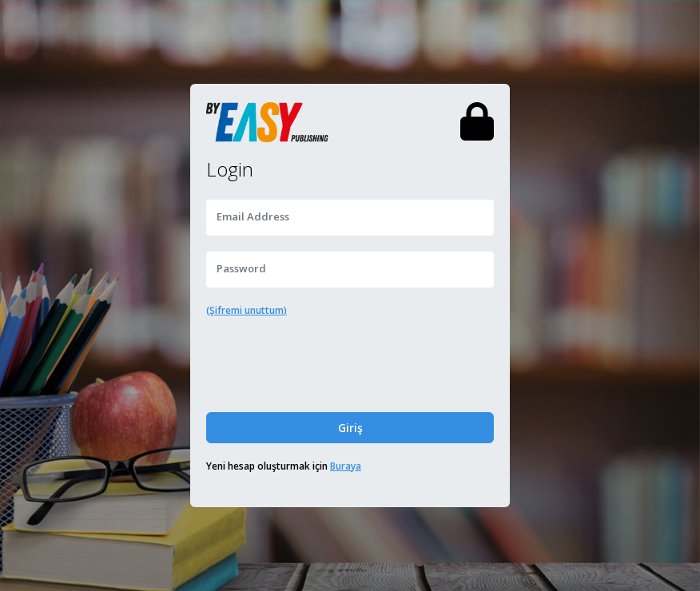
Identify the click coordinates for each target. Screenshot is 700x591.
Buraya (346, 466)
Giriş (350, 428)
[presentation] (350, 365)
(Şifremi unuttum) (247, 310)
